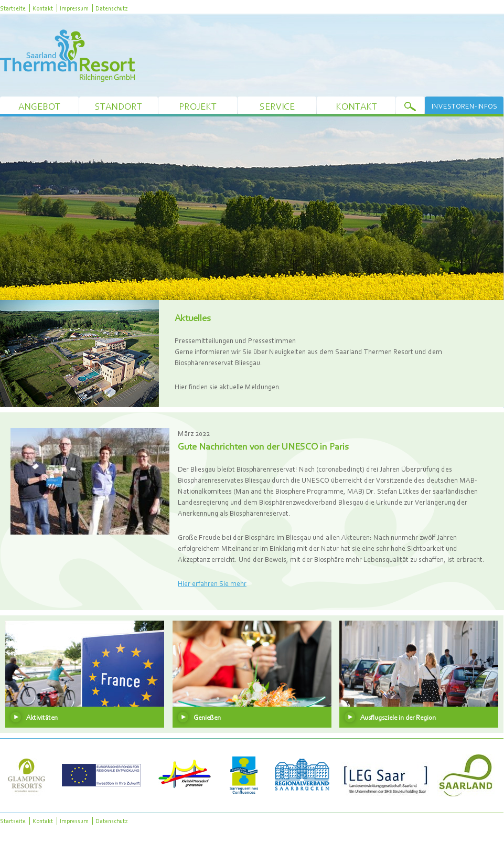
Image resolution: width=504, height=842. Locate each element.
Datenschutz (111, 8)
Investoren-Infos (464, 106)
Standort (119, 106)
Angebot (39, 106)
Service (277, 106)
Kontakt (43, 8)
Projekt (198, 106)
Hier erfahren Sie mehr (212, 583)
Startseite (13, 8)
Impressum (74, 8)
